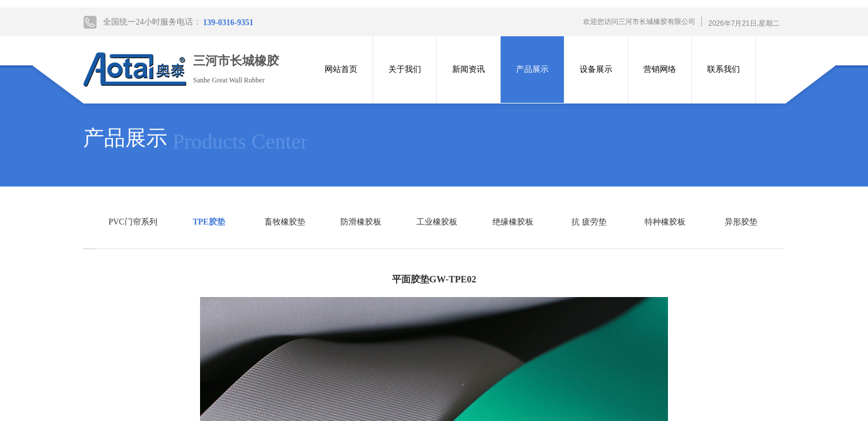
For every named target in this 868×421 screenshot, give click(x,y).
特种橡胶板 (665, 222)
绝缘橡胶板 (513, 222)
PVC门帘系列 (132, 222)
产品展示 (532, 69)
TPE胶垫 (209, 222)
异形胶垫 (741, 222)
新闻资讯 (469, 69)
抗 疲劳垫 (589, 222)
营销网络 (660, 69)
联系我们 (724, 69)
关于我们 (405, 69)
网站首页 (341, 69)
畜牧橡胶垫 (285, 222)
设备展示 (596, 69)
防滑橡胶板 (361, 222)
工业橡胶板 (437, 222)
